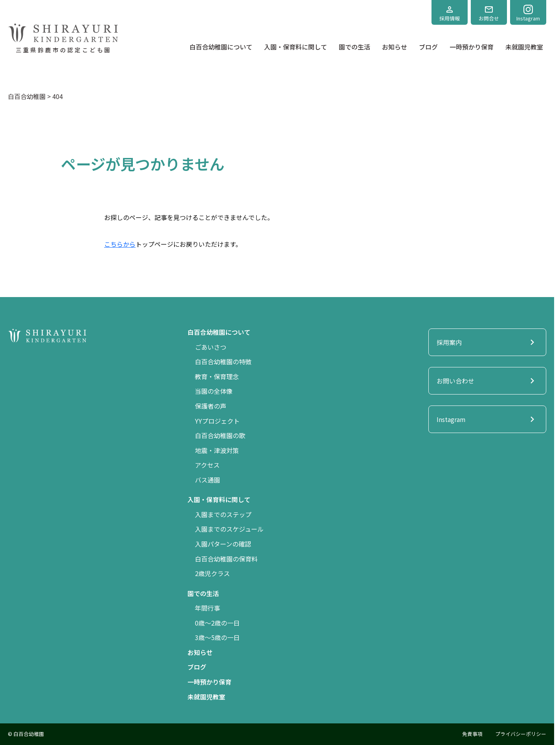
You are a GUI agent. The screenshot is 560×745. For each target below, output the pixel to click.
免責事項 (472, 734)
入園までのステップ (223, 514)
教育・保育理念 (217, 376)
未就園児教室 (524, 47)
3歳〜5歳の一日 (217, 637)
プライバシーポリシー (521, 734)
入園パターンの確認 (223, 544)
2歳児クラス (212, 573)
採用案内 (487, 342)
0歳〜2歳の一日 (217, 623)
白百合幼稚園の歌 (220, 435)
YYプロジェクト (217, 421)
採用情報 (450, 13)
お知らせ (395, 47)
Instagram (528, 13)
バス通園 (207, 480)
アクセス (207, 465)
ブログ (428, 47)
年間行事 (207, 608)
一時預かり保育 (472, 47)
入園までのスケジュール (229, 529)
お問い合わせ (487, 381)
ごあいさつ (211, 347)
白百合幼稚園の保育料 (226, 559)
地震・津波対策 (217, 450)
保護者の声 (211, 406)
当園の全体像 (214, 391)
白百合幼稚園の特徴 (223, 361)
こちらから (120, 244)
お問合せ (489, 13)
